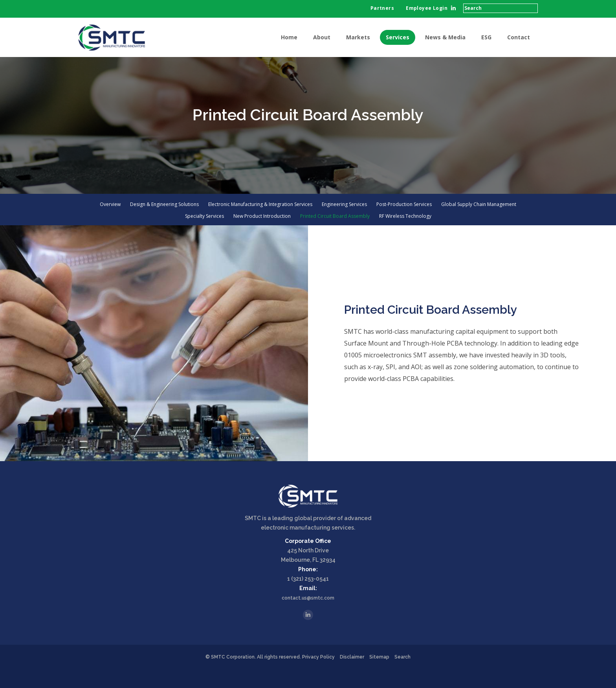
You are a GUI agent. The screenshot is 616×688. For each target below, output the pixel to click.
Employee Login (427, 8)
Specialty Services (204, 235)
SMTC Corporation (233, 676)
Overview (110, 224)
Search (402, 676)
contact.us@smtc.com (308, 617)
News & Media (445, 37)
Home (289, 37)
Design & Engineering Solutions (164, 224)
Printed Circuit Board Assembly (335, 235)
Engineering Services (344, 224)
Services (398, 37)
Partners (382, 8)
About (322, 37)
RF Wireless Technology (405, 235)
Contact (519, 37)
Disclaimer (352, 676)
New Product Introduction (262, 235)
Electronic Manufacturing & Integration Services (260, 224)
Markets (358, 37)
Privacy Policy (318, 676)
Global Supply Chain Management (479, 224)
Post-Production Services (404, 224)
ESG (486, 37)
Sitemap (379, 676)
